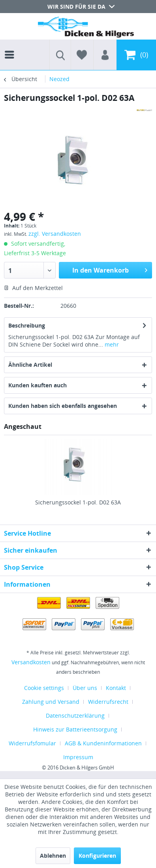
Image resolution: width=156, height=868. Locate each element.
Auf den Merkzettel (33, 288)
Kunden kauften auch (38, 385)
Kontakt (116, 688)
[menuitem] (11, 47)
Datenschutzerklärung (75, 715)
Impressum (78, 757)
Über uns (85, 688)
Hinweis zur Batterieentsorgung (75, 729)
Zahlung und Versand (51, 702)
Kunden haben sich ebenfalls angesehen (63, 406)
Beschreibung (27, 325)
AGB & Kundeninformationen (103, 743)
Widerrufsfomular (32, 743)
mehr (111, 344)
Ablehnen (53, 856)
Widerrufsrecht (108, 702)
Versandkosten (31, 662)
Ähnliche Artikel (30, 365)
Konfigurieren (97, 856)
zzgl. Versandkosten (55, 234)
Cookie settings (44, 688)
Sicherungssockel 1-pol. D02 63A (78, 502)
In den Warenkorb (110, 269)
